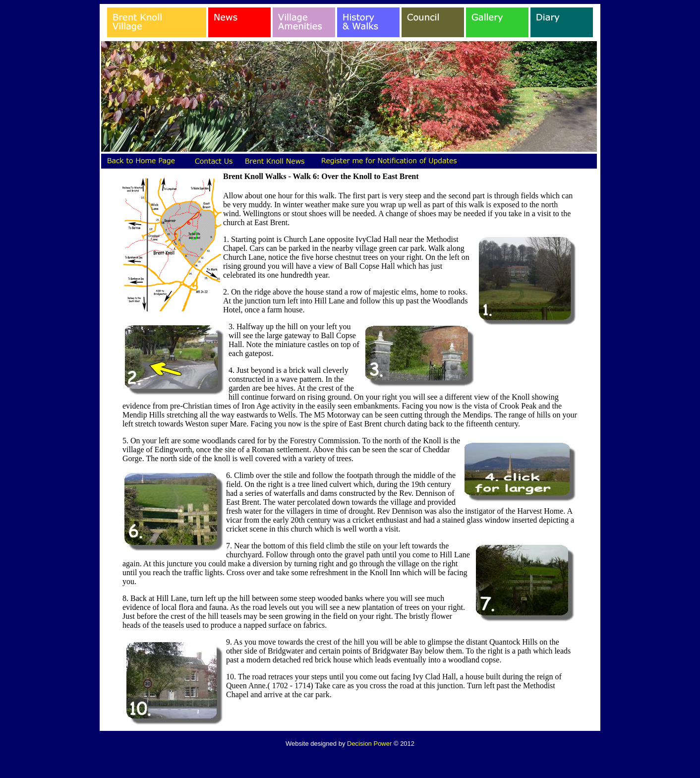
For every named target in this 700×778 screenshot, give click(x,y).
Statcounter (350, 760)
